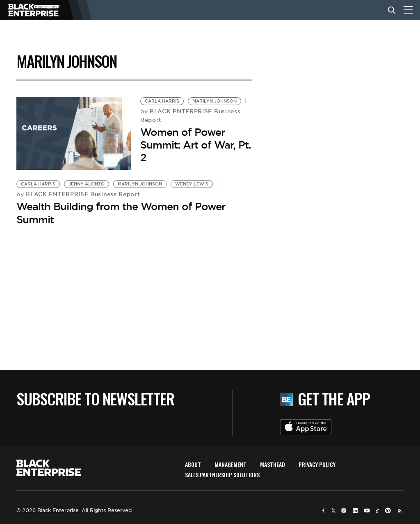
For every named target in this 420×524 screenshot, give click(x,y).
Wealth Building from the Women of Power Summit (121, 213)
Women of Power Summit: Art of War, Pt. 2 (196, 145)
